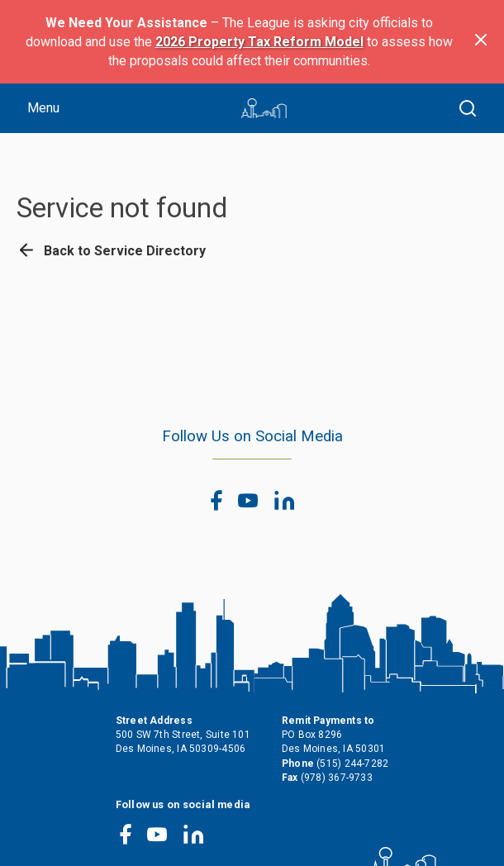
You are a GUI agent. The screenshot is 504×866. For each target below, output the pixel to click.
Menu (43, 108)
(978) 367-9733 (337, 778)
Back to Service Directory (111, 251)
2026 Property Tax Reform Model (259, 42)
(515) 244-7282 (352, 764)
